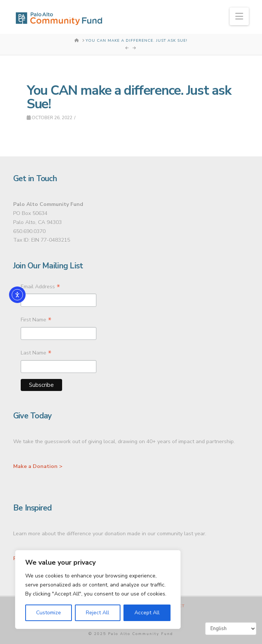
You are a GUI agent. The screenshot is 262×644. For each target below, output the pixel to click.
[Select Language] (231, 629)
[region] (98, 589)
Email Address (40, 288)
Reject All (97, 613)
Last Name (36, 354)
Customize (49, 613)
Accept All (147, 613)
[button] (239, 16)
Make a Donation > (38, 466)
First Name (36, 321)
